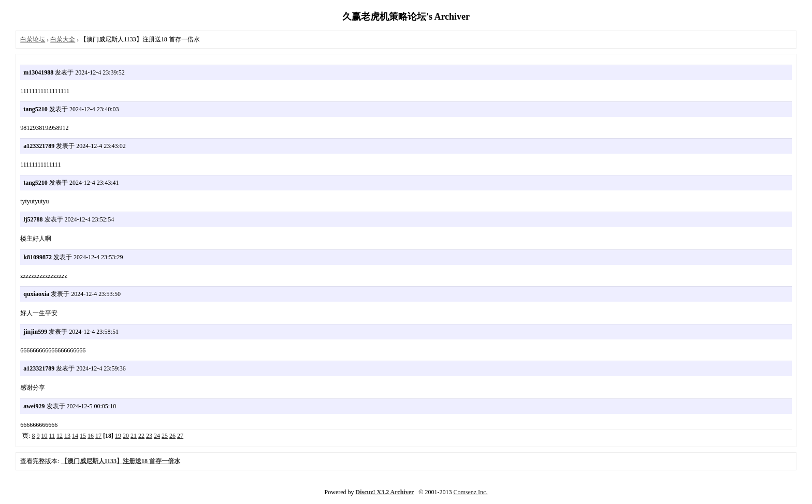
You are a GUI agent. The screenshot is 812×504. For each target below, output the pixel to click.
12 (60, 436)
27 (180, 436)
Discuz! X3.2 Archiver (385, 492)
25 (165, 436)
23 (149, 436)
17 (98, 436)
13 (67, 436)
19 (118, 436)
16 (91, 436)
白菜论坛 (33, 39)
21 (134, 436)
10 (45, 436)
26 (172, 436)
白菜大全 (63, 39)
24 (157, 436)
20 (126, 436)
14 (75, 436)
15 (83, 436)
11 (52, 436)
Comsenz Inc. (470, 492)
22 (141, 436)
